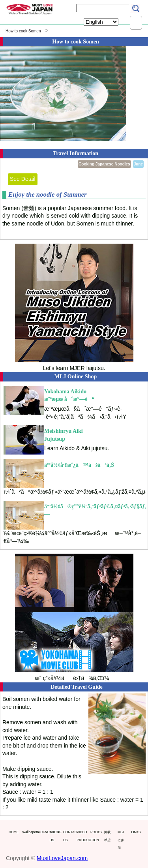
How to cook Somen (23, 31)
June (138, 164)
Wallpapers (28, 832)
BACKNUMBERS (41, 832)
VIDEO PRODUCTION (82, 836)
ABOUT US (55, 836)
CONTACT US (68, 836)
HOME (14, 832)
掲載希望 (107, 836)
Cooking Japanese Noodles (104, 164)
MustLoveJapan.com (62, 858)
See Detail (23, 179)
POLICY (96, 832)
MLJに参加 (121, 840)
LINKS (136, 832)
